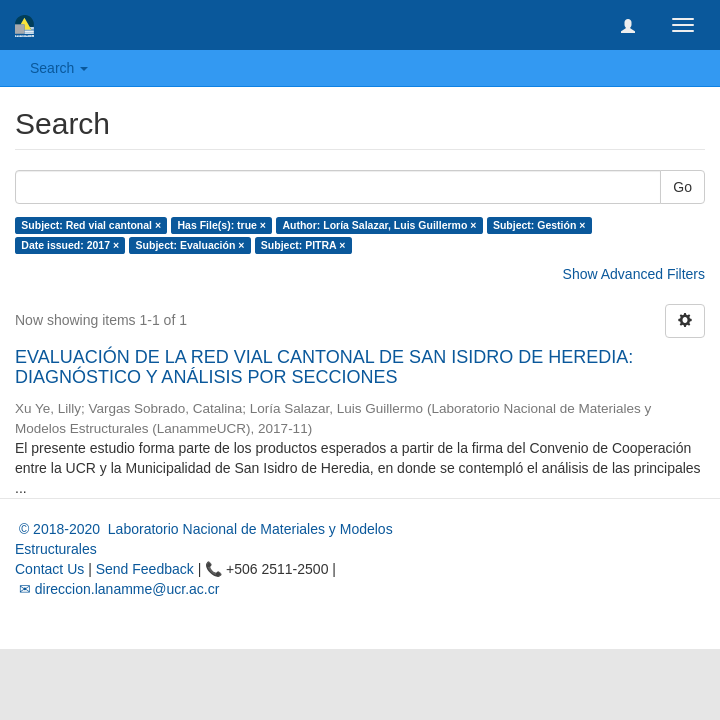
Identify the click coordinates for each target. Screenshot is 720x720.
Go (682, 187)
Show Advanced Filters (634, 274)
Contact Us (49, 569)
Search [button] (59, 68)
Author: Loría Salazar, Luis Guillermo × (379, 225)
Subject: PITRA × (303, 245)
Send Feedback (145, 569)
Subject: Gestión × (539, 225)
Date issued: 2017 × (70, 245)
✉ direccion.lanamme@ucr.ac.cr (117, 589)
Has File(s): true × (222, 225)
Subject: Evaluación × (190, 245)
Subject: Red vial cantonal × (91, 225)
